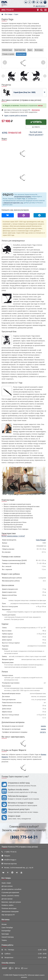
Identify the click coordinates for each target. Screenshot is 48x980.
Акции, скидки (6, 883)
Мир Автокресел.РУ (8, 915)
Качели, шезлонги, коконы (10, 896)
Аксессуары (39, 50)
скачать (43, 726)
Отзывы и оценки (8, 54)
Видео (30, 50)
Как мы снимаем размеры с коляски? (13, 536)
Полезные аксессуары (9, 908)
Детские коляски (7, 886)
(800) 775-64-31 (8, 10)
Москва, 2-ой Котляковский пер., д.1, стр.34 (19, 868)
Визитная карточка (10, 864)
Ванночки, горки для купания (11, 902)
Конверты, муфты (7, 905)
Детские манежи (7, 899)
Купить (36, 122)
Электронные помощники (10, 912)
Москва (4, 924)
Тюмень (4, 940)
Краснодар (5, 934)
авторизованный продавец (23, 197)
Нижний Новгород (8, 937)
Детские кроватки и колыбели (11, 889)
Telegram (7, 856)
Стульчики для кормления (10, 893)
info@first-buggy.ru (10, 860)
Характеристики (20, 50)
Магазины (6, 920)
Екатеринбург (6, 931)
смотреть (43, 732)
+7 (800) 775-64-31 (10, 852)
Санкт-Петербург (7, 928)
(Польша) (41, 540)
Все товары (6, 878)
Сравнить (36, 127)
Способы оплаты (8, 963)
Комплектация (7, 50)
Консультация (21, 54)
